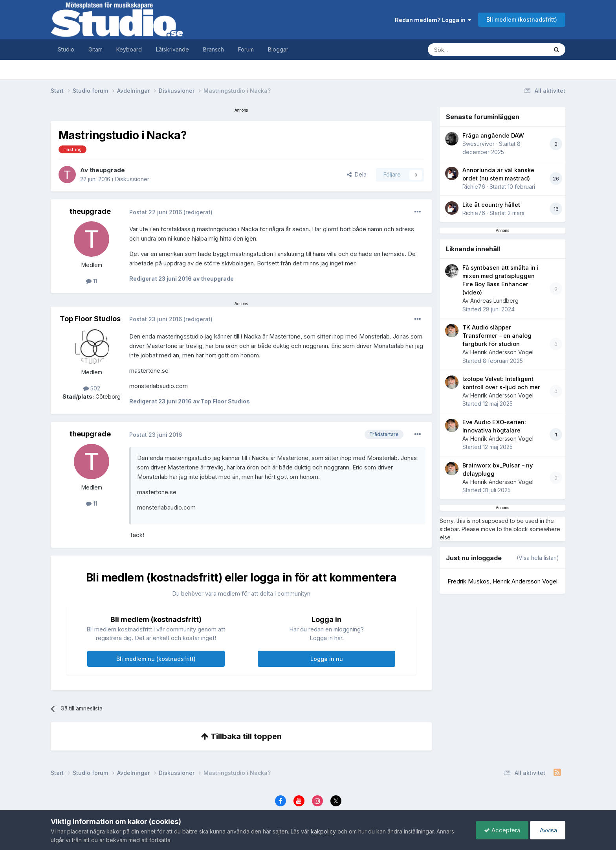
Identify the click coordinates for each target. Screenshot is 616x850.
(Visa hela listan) (538, 558)
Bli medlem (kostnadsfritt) (522, 19)
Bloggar (278, 49)
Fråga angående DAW (493, 136)
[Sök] (480, 50)
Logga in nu (327, 659)
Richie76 (474, 187)
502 (92, 388)
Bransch (214, 49)
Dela (357, 174)
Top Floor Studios (90, 319)
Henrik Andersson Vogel (502, 352)
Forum (246, 49)
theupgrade (107, 170)
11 (92, 281)
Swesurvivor (478, 144)
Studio (66, 49)
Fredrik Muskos (468, 581)
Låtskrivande (172, 49)
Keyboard (129, 49)
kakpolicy (323, 831)
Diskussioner (132, 179)
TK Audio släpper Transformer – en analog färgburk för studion (497, 336)
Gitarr (95, 49)
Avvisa (548, 830)
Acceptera (502, 830)
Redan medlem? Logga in (433, 20)
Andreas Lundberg (494, 301)
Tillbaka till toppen (241, 736)
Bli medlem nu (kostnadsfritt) (156, 659)
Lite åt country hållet (491, 205)
